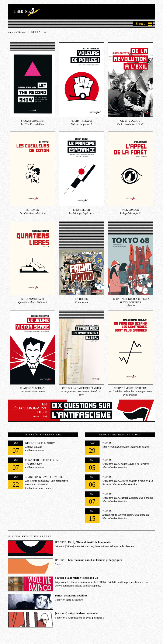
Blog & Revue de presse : (31, 536)
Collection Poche (32, 448)
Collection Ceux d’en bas (38, 482)
